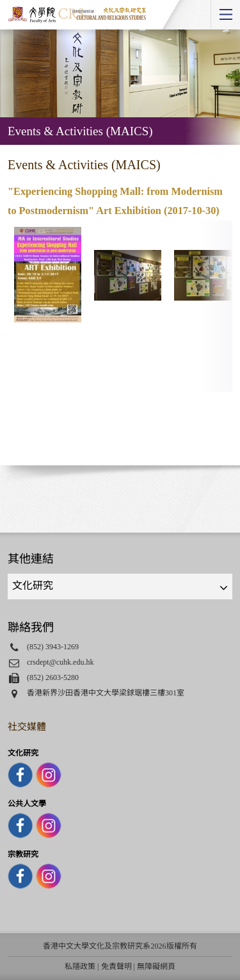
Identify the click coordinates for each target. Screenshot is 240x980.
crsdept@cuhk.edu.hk (60, 662)
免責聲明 (116, 967)
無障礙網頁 (156, 967)
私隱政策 (80, 967)
